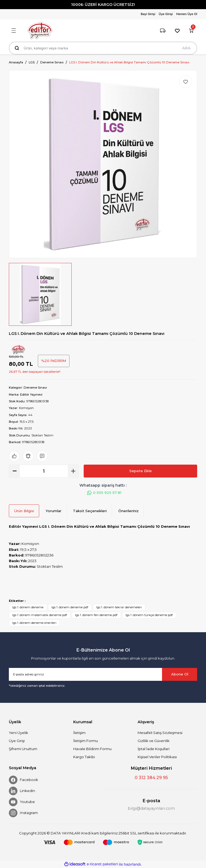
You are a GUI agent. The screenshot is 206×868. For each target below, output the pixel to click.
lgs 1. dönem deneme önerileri (34, 623)
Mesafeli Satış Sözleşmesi (160, 733)
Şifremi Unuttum (23, 749)
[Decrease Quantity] (14, 471)
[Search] (103, 48)
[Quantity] (44, 471)
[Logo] (40, 30)
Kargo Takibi (84, 757)
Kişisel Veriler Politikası (157, 757)
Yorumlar (54, 511)
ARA (186, 48)
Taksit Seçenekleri (90, 511)
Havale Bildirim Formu (92, 749)
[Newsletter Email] (103, 674)
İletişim (79, 733)
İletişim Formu (86, 741)
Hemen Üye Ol (187, 14)
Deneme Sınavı (35, 388)
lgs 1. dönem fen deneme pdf (96, 615)
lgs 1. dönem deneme (28, 607)
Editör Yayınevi (31, 395)
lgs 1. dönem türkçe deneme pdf (149, 615)
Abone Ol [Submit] (180, 674)
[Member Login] (149, 14)
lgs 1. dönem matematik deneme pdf (40, 615)
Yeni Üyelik (19, 733)
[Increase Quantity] (73, 471)
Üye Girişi (17, 741)
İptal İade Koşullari (154, 749)
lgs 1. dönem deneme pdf (70, 607)
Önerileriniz (128, 511)
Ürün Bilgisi (24, 511)
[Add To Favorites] (186, 82)
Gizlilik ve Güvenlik (154, 741)
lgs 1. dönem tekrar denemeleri (119, 607)
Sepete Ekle (141, 471)
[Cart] (191, 31)
